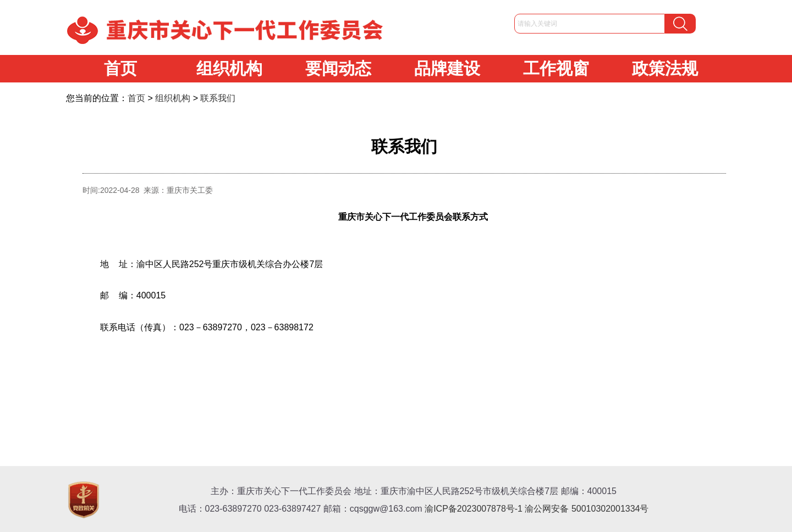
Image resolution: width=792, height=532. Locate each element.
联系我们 (218, 98)
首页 (120, 68)
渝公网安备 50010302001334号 (587, 509)
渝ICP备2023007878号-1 (474, 509)
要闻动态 (338, 68)
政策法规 (665, 68)
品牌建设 (447, 68)
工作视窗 (556, 68)
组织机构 (229, 68)
